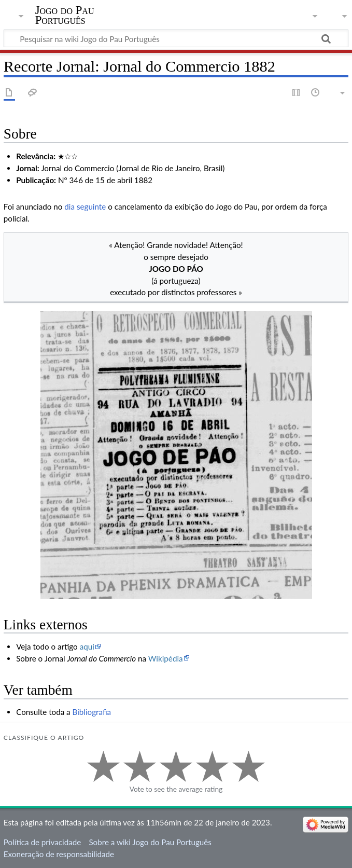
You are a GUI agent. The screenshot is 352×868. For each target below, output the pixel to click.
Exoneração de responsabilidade (59, 854)
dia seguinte (85, 206)
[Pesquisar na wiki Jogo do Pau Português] (176, 38)
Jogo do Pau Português (65, 15)
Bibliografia (92, 712)
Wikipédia (166, 658)
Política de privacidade (42, 842)
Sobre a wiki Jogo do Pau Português (150, 842)
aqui (87, 646)
